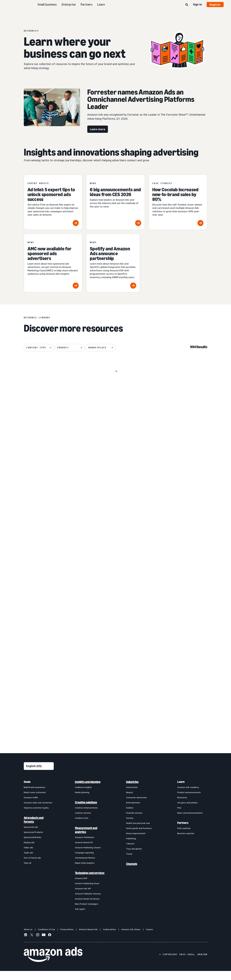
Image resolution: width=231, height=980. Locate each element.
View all (28, 872)
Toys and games (134, 858)
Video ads (28, 856)
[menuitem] (39, 854)
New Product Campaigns (87, 913)
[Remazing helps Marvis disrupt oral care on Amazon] (178, 405)
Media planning (82, 801)
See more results (116, 747)
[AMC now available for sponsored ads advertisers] (53, 263)
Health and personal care (138, 832)
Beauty (129, 801)
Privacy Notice (67, 938)
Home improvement (136, 842)
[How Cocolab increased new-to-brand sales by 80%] (178, 202)
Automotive (132, 796)
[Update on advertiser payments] (53, 405)
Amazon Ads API (83, 897)
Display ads (29, 851)
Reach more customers (35, 801)
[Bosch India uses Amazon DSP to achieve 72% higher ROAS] (115, 690)
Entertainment (133, 812)
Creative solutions (86, 811)
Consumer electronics (136, 806)
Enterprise (69, 4)
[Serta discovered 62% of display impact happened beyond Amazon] (178, 499)
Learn (101, 4)
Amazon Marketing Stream (88, 856)
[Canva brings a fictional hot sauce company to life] (178, 596)
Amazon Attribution (84, 846)
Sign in (197, 4)
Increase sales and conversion (38, 812)
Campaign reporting (84, 862)
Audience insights (83, 796)
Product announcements (189, 801)
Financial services (134, 822)
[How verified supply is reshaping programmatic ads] (53, 499)
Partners (86, 4)
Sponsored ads (31, 836)
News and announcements (190, 822)
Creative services (83, 822)
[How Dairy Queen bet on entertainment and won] (53, 690)
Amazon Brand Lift (84, 851)
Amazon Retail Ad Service (87, 908)
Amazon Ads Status (131, 938)
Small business (47, 4)
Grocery (130, 827)
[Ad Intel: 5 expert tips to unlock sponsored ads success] (53, 202)
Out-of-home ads (32, 867)
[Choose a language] (39, 775)
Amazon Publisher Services (88, 903)
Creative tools (82, 827)
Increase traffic (31, 806)
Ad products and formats (34, 829)
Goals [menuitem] (27, 791)
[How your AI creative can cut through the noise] (115, 405)
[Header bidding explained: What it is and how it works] (115, 499)
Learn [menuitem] (181, 791)
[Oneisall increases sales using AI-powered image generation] (178, 690)
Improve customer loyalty (36, 817)
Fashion (130, 817)
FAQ (179, 817)
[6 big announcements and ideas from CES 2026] (115, 202)
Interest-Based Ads (88, 938)
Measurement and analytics (86, 839)
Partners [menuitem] (183, 832)
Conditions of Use (46, 938)
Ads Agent (80, 918)
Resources (182, 806)
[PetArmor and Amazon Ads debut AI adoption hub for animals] (115, 596)
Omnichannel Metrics (85, 867)
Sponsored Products (33, 841)
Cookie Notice (109, 938)
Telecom (130, 853)
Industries (132, 791)
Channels (132, 873)
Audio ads (28, 862)
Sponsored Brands (32, 846)
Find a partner (184, 837)
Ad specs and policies (187, 812)
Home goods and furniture (139, 837)
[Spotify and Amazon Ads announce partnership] (113, 263)
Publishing (131, 847)
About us (28, 938)
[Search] (187, 5)
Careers (149, 938)
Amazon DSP (81, 887)
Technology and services (90, 882)
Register (215, 5)
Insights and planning (88, 791)
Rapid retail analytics (85, 872)
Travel (129, 863)
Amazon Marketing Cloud (87, 892)
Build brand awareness (35, 796)
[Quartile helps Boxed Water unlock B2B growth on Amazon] (53, 596)
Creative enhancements (86, 817)
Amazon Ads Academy (188, 796)
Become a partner (186, 842)
